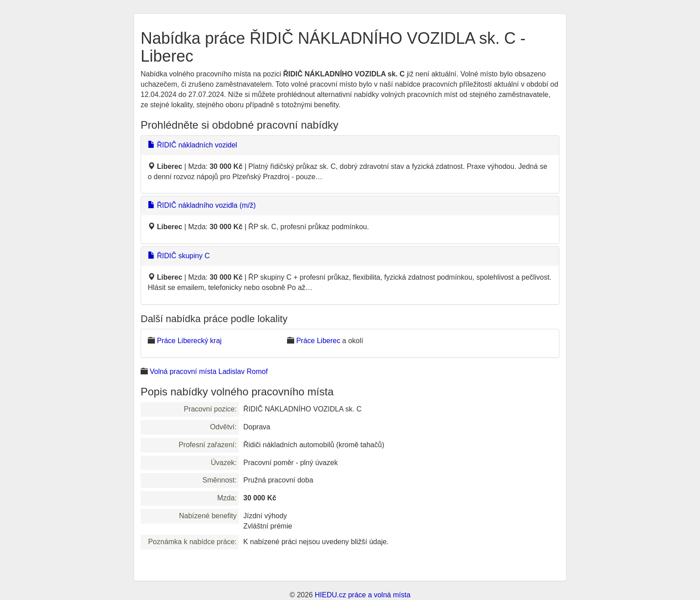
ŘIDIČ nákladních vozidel (192, 145)
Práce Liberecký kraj (189, 341)
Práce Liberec (318, 341)
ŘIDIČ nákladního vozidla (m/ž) (202, 205)
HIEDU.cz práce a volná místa (362, 595)
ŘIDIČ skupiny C (179, 256)
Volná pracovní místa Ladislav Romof (208, 371)
